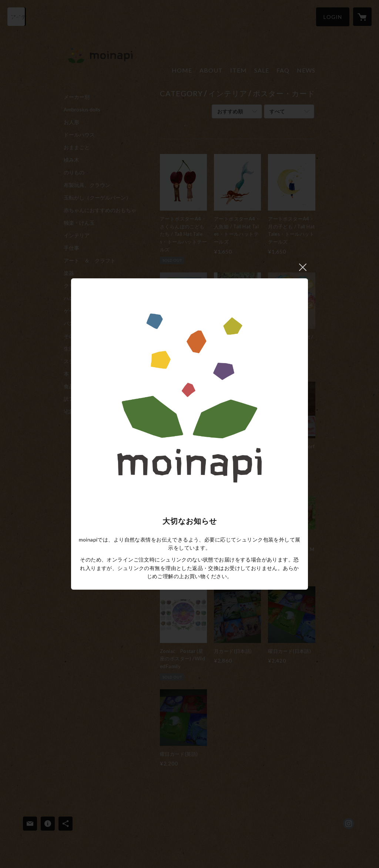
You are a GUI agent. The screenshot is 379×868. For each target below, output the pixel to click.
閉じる (303, 267)
